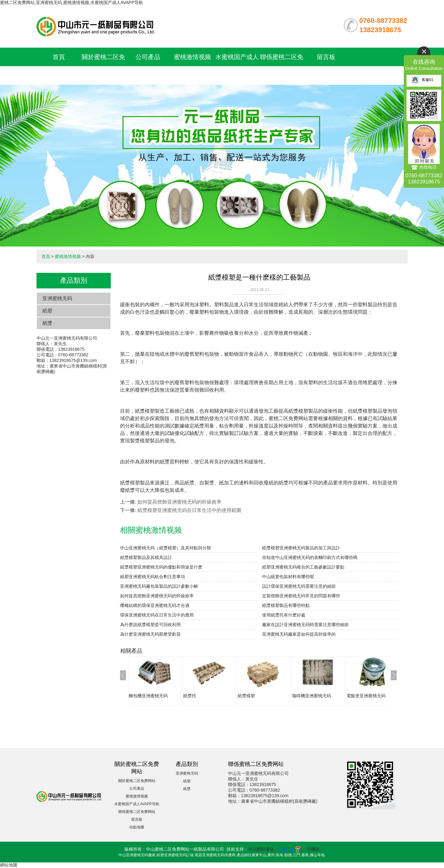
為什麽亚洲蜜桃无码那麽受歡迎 (150, 634)
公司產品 (148, 57)
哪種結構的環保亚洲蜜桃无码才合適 (155, 605)
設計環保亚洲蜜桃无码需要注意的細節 (299, 586)
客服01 (422, 80)
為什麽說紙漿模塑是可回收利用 (150, 625)
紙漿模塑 (246, 696)
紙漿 (47, 323)
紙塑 (47, 311)
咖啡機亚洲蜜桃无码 (312, 696)
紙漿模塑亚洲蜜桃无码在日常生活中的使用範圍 (189, 510)
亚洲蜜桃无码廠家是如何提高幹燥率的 (299, 634)
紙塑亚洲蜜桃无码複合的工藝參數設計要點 (303, 567)
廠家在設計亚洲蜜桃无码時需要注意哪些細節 (305, 625)
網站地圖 (9, 865)
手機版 (313, 849)
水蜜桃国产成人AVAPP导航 (137, 804)
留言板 (326, 57)
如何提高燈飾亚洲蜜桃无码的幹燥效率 (179, 502)
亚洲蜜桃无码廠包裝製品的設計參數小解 (159, 586)
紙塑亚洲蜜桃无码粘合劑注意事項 (153, 577)
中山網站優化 (261, 849)
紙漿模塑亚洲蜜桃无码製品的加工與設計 (301, 548)
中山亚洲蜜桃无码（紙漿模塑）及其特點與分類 (166, 548)
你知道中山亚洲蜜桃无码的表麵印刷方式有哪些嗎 (310, 557)
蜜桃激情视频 (192, 57)
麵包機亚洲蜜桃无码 (148, 696)
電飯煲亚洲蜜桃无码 (366, 696)
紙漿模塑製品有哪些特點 (286, 605)
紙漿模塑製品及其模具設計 (146, 557)
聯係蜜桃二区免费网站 (137, 812)
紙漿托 (190, 696)
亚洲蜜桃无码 (57, 298)
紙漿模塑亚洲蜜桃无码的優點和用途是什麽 (161, 567)
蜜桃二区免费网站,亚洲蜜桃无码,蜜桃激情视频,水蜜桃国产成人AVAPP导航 (71, 2)
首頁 (59, 57)
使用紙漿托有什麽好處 (284, 615)
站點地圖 (137, 827)
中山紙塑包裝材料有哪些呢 (288, 577)
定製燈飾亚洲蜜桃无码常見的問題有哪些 (301, 596)
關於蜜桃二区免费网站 (137, 781)
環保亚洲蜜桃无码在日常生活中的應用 (157, 615)
